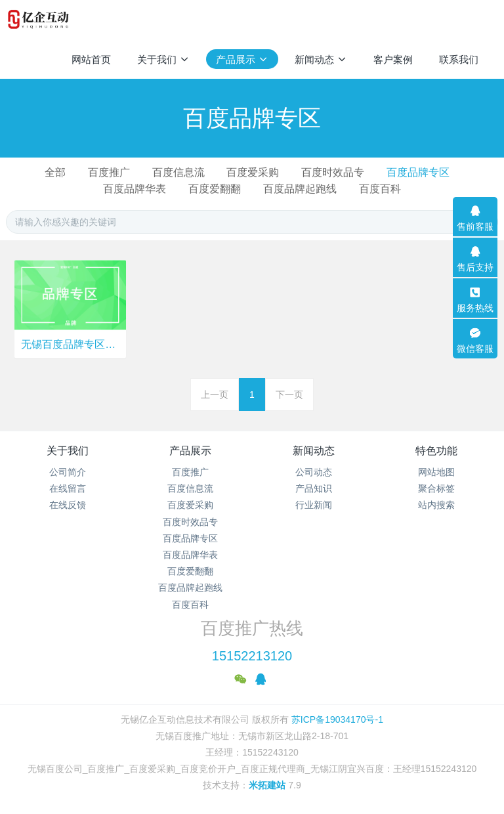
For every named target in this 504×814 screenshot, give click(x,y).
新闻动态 (314, 451)
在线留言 (68, 488)
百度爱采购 (253, 172)
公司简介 (68, 472)
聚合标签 (436, 488)
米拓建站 (268, 785)
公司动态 (314, 472)
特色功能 (436, 451)
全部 (55, 172)
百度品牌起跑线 (300, 189)
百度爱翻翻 (215, 189)
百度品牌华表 (135, 189)
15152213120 (252, 656)
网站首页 (91, 59)
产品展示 (190, 451)
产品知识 (314, 488)
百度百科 (380, 189)
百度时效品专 (333, 172)
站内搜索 (436, 505)
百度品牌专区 (418, 172)
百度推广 (109, 172)
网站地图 (436, 472)
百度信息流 (178, 172)
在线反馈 (68, 505)
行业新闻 (314, 505)
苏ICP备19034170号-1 (336, 719)
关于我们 (68, 451)
